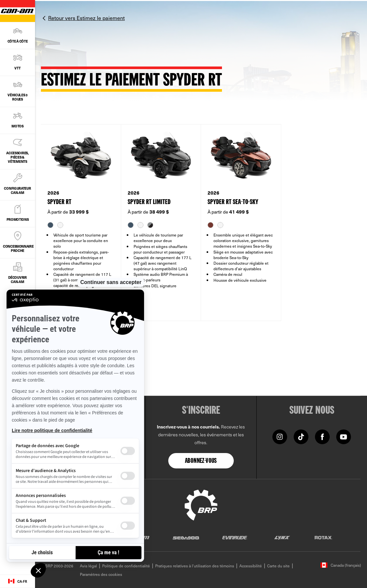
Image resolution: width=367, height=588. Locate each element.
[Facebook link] (322, 436)
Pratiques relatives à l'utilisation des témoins (195, 566)
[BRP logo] (201, 504)
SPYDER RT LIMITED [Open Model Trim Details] (149, 202)
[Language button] (18, 581)
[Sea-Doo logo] (186, 537)
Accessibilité (251, 566)
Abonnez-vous (201, 461)
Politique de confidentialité (126, 566)
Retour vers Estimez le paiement (86, 18)
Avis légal (88, 566)
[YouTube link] (344, 436)
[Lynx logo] (282, 537)
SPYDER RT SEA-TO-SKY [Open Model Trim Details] (233, 202)
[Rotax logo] (323, 537)
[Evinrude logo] (235, 537)
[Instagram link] (280, 436)
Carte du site (278, 566)
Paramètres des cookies (101, 574)
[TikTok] (301, 436)
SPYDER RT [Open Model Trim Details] (59, 202)
